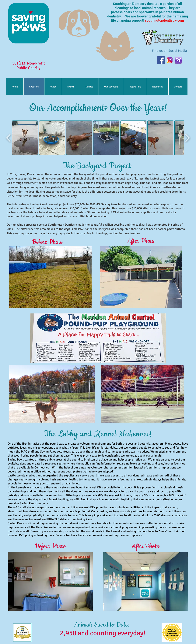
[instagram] (170, 60)
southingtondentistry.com (164, 20)
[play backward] (9, 138)
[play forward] (187, 138)
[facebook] (161, 60)
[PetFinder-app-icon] (178, 60)
